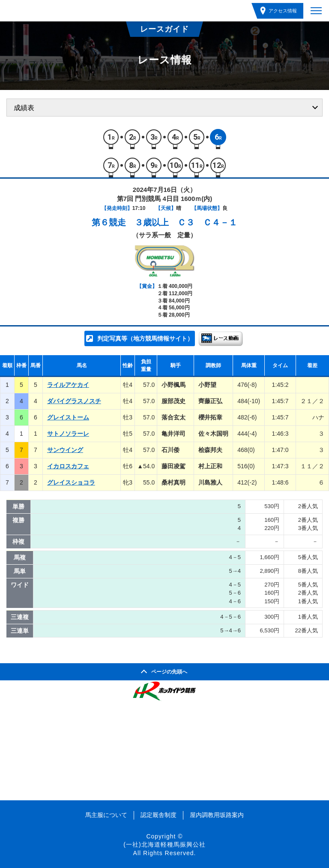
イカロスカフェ (68, 466)
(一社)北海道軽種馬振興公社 (164, 844)
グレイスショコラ (71, 482)
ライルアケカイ (68, 385)
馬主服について (106, 815)
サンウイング (65, 450)
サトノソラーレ (68, 434)
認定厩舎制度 (159, 815)
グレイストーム (68, 417)
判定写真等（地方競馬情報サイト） (145, 338)
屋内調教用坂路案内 (217, 815)
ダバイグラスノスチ (74, 401)
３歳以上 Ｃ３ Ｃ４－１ (186, 222)
